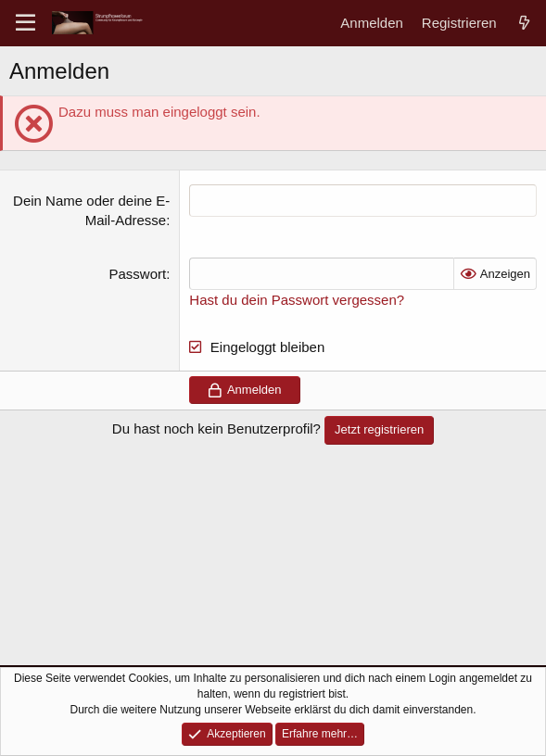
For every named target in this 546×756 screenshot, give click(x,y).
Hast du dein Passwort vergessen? (297, 300)
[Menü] (25, 23)
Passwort (138, 274)
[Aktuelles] (524, 23)
